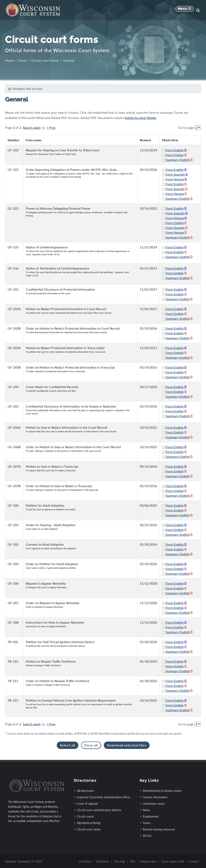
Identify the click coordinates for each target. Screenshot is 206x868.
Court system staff (173, 861)
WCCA (147, 836)
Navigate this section (25, 89)
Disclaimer (103, 861)
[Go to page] (198, 128)
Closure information (155, 797)
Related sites (148, 861)
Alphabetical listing (89, 823)
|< (44, 128)
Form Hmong (175, 179)
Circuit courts (85, 816)
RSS (133, 861)
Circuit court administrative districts (99, 810)
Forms (22, 60)
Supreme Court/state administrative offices (104, 797)
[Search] (198, 10)
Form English (175, 150)
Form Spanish (175, 174)
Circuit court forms (45, 60)
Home (9, 60)
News (146, 810)
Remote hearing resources (159, 829)
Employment (151, 816)
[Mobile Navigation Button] (185, 10)
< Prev (51, 128)
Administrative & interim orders (162, 791)
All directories (85, 791)
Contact (194, 861)
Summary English (178, 160)
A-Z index (85, 861)
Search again (32, 128)
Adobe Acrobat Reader (141, 118)
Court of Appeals (88, 804)
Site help (120, 861)
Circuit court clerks (89, 829)
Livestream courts (154, 804)
